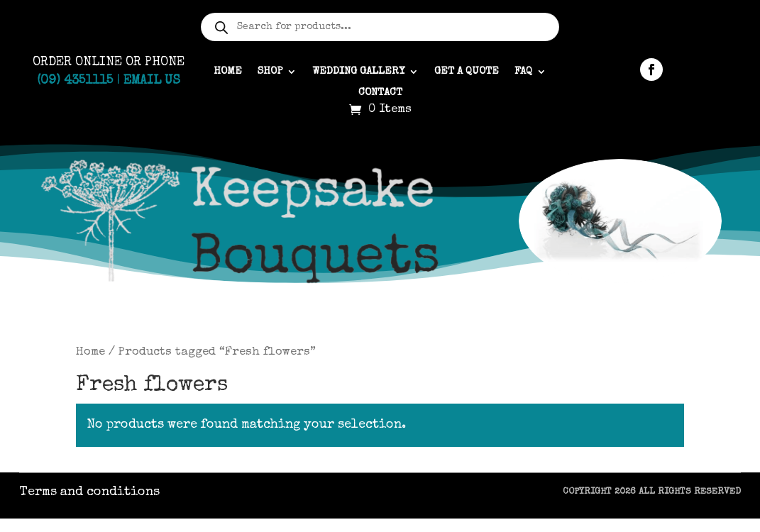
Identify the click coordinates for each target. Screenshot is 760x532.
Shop (270, 72)
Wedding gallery (358, 72)
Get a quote (467, 72)
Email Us (152, 81)
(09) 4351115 (75, 81)
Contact (380, 93)
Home (228, 72)
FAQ (523, 72)
